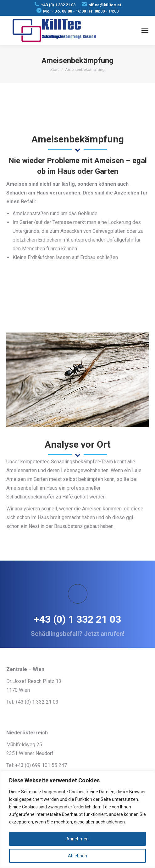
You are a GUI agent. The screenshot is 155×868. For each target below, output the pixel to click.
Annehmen (77, 839)
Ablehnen (77, 856)
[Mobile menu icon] (145, 30)
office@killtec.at (105, 5)
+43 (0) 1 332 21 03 (58, 5)
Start (55, 69)
